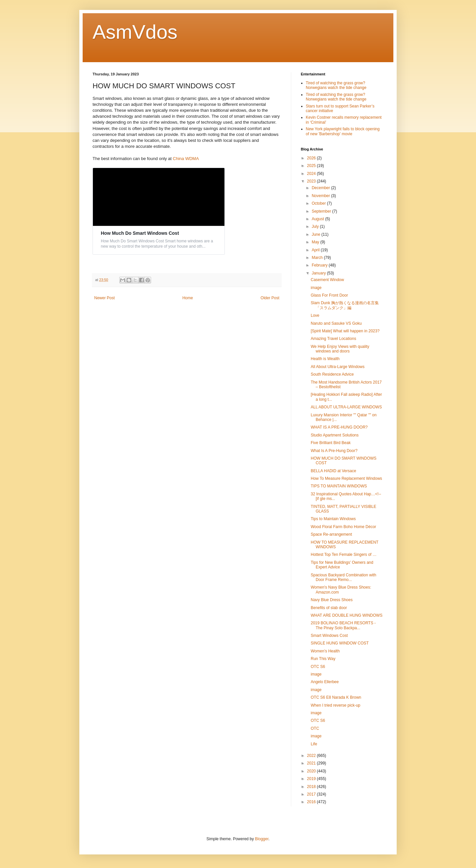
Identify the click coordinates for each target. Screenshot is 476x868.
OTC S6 (318, 667)
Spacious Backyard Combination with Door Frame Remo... (343, 577)
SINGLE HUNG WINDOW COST (340, 643)
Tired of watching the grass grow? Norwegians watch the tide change (336, 85)
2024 (312, 174)
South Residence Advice (332, 374)
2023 (312, 181)
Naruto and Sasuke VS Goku (336, 323)
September (322, 211)
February (320, 265)
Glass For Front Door (329, 295)
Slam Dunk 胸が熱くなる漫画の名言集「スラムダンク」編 (345, 305)
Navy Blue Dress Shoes (332, 600)
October (319, 203)
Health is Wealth (325, 359)
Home (188, 298)
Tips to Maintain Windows (333, 519)
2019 (312, 779)
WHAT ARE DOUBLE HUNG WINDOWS (347, 615)
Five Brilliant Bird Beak (331, 443)
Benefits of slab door (329, 608)
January (319, 273)
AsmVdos (135, 32)
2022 (312, 756)
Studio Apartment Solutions (335, 435)
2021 (312, 763)
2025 (312, 166)
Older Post (270, 298)
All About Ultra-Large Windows (338, 367)
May (316, 242)
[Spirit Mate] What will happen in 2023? (345, 331)
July (316, 227)
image (316, 288)
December (321, 188)
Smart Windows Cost (329, 636)
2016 (312, 802)
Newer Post (104, 298)
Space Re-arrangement (331, 534)
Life (314, 744)
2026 (312, 158)
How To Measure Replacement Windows (346, 478)
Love (315, 315)
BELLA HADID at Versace (333, 471)
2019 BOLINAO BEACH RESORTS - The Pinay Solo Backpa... (343, 625)
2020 (312, 771)
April (316, 250)
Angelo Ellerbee (325, 682)
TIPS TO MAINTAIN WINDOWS (339, 486)
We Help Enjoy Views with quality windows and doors (340, 349)
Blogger (262, 839)
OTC (315, 728)
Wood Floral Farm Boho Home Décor (343, 527)
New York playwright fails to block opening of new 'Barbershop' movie (343, 131)
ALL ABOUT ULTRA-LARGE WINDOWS (346, 407)
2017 (312, 794)
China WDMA (186, 159)
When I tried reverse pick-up (336, 705)
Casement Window (327, 280)
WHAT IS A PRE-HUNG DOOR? (339, 427)
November (321, 196)
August (318, 219)
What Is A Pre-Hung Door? (334, 451)
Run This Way (323, 659)
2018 (312, 787)
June (317, 234)
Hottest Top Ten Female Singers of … (344, 555)
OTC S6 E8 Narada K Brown (336, 697)
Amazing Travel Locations (333, 339)
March (318, 258)
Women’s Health (325, 651)
